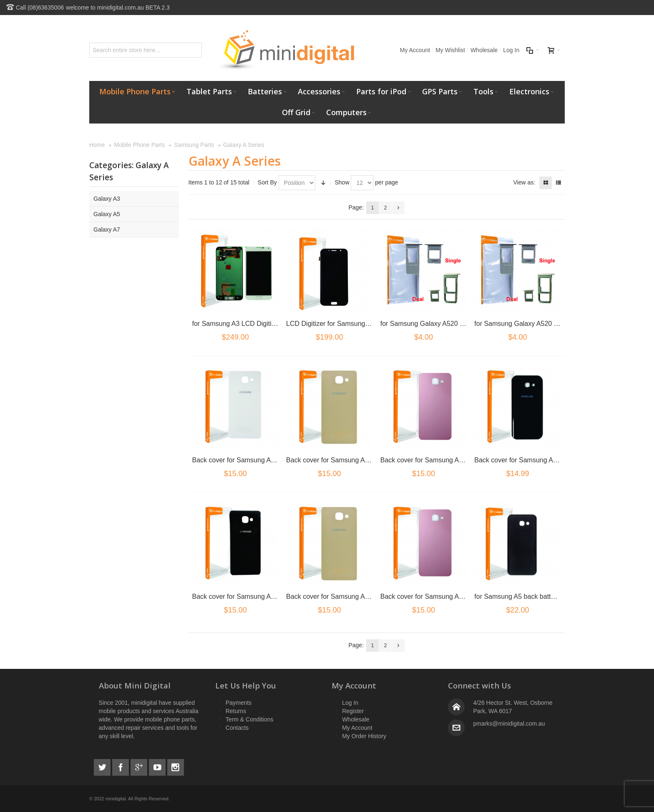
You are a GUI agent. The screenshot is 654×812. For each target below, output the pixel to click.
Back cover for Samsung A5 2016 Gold (344, 596)
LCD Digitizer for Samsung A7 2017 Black (348, 324)
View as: (524, 182)
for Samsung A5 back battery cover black (535, 596)
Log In (511, 50)
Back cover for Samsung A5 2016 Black (251, 596)
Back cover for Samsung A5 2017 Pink (437, 460)
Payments (239, 703)
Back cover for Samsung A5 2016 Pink (437, 596)
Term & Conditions (249, 719)
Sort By (267, 182)
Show (342, 182)
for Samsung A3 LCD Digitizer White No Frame (262, 324)
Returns (236, 711)
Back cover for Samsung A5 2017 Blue (249, 460)
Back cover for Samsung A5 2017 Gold (344, 460)
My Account (415, 50)
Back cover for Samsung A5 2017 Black (533, 460)
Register (353, 711)
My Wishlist (450, 50)
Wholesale (484, 50)
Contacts (237, 728)
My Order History (364, 736)
